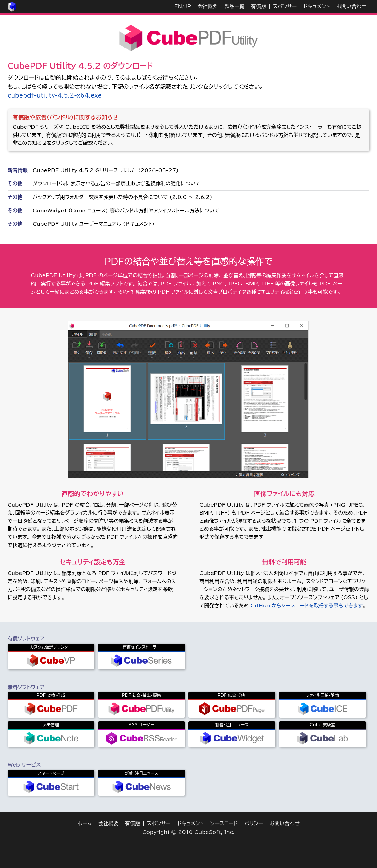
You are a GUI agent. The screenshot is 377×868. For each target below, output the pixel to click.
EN (178, 6)
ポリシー (254, 823)
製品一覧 (234, 6)
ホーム (85, 823)
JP (188, 6)
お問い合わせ (351, 6)
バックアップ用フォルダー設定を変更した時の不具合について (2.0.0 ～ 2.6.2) (123, 197)
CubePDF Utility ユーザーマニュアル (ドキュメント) (94, 224)
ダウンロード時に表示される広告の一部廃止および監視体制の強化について (117, 183)
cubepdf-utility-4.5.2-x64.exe (55, 95)
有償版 (259, 6)
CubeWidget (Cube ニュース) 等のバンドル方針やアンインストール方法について (126, 211)
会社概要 (208, 6)
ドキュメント (317, 6)
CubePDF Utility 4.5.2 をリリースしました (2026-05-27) (106, 170)
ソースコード (224, 823)
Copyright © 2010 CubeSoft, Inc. (188, 832)
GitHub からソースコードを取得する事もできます (306, 606)
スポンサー (285, 6)
